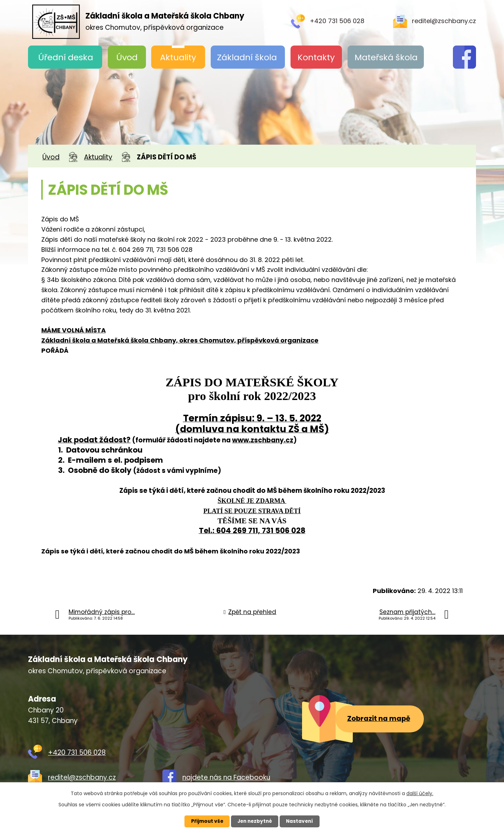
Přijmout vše (204, 821)
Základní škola (247, 57)
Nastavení (303, 821)
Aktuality (178, 57)
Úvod (127, 57)
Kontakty (316, 57)
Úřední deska (66, 57)
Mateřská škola (386, 57)
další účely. (420, 793)
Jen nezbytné (255, 821)
